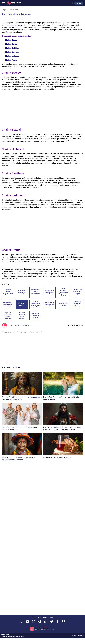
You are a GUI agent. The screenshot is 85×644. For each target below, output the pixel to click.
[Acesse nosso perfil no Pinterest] (63, 622)
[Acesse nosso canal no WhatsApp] (34, 622)
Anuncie (81, 635)
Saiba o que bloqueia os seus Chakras (22, 292)
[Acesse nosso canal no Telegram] (40, 622)
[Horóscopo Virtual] (23, 3)
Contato (74, 635)
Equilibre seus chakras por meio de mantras (77, 292)
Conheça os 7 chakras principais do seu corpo (36, 292)
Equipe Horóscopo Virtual (12, 19)
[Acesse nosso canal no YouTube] (28, 622)
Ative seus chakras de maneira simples (22, 315)
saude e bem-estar (36, 333)
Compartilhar (76, 325)
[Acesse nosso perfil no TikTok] (45, 622)
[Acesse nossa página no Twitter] (51, 622)
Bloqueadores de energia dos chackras (8, 304)
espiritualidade (22, 333)
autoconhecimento (8, 333)
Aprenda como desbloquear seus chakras (49, 292)
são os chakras (14, 25)
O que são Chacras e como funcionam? (8, 315)
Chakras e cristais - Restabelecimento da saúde (8, 292)
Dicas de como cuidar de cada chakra (36, 315)
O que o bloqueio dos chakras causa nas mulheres (36, 304)
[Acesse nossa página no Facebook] (57, 622)
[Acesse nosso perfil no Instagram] (22, 622)
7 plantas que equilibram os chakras (49, 304)
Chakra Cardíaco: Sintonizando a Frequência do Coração (63, 292)
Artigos (4, 10)
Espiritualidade (13, 10)
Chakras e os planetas (63, 304)
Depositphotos (20, 636)
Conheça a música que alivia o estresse (77, 304)
